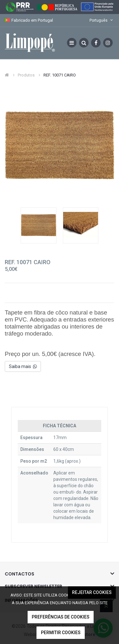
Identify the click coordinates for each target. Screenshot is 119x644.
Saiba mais (23, 366)
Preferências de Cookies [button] (61, 617)
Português (102, 20)
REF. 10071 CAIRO (60, 75)
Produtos (26, 75)
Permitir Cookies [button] (61, 633)
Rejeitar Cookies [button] (92, 592)
